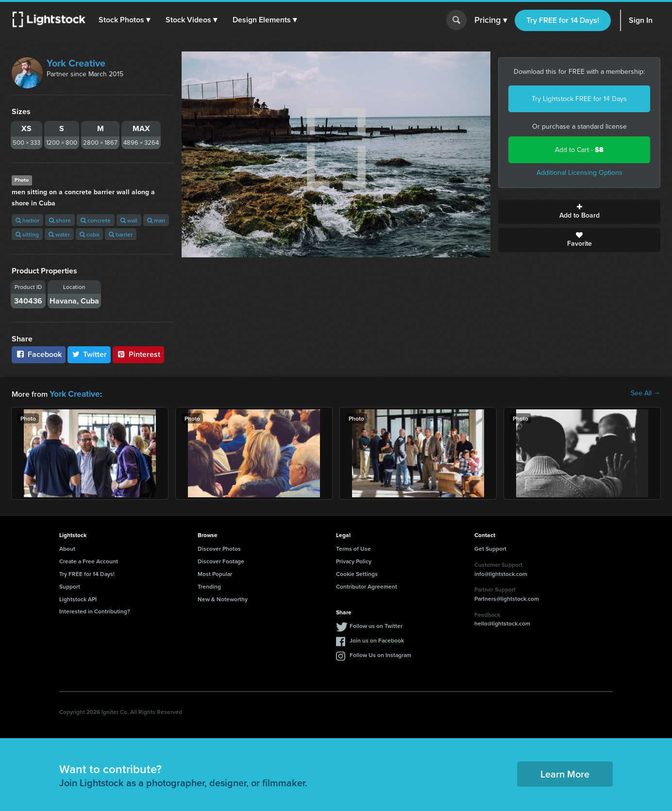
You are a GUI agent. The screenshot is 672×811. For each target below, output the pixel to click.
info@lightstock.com (501, 573)
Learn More (565, 773)
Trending (209, 585)
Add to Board (579, 212)
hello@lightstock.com (502, 622)
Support (70, 585)
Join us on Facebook (377, 639)
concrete (96, 220)
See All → (646, 393)
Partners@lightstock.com (507, 598)
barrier (121, 234)
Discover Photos (219, 548)
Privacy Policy (354, 560)
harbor (27, 220)
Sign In (641, 20)
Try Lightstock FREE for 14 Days (579, 99)
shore (60, 220)
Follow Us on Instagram (380, 654)
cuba (89, 234)
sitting (27, 234)
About (67, 548)
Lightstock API (78, 598)
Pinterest (138, 354)
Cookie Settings (357, 573)
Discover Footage (221, 560)
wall (129, 220)
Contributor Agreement (367, 585)
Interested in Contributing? (95, 610)
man (156, 220)
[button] (126, 20)
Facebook (39, 354)
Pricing (491, 20)
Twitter (89, 354)
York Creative (76, 63)
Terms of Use (353, 548)
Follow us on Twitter (376, 625)
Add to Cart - (579, 150)
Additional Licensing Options (580, 173)
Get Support (490, 548)
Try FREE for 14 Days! (563, 20)
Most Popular (215, 573)
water (59, 234)
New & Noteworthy (223, 598)
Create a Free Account (89, 560)
